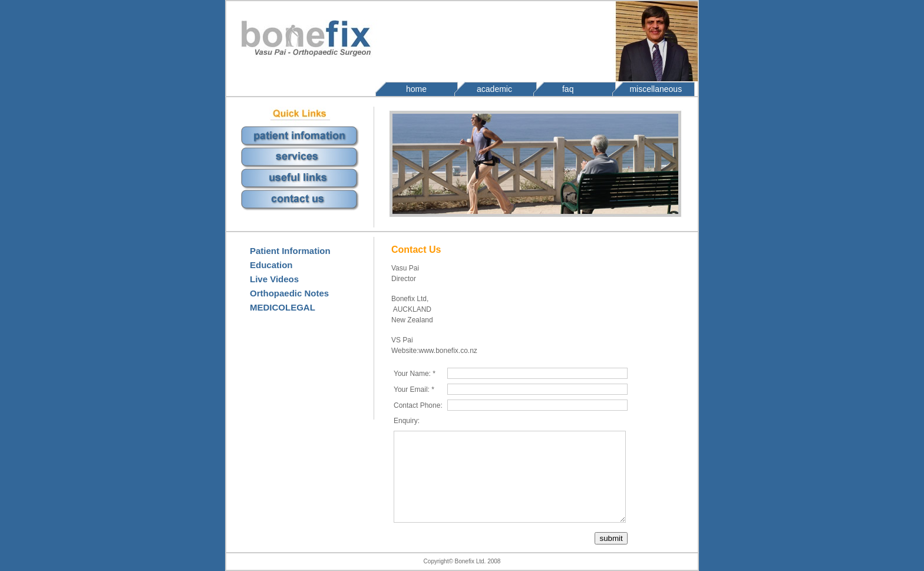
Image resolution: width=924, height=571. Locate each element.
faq (568, 89)
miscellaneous (656, 89)
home (416, 89)
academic (494, 89)
